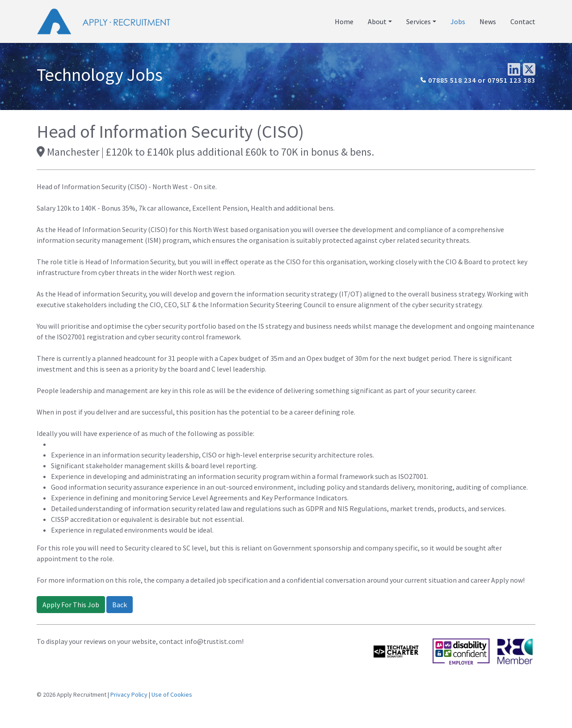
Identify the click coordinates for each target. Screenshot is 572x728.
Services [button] (418, 21)
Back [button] (120, 605)
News (488, 21)
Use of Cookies (172, 694)
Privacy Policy (129, 694)
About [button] (377, 21)
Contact (523, 21)
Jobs (458, 21)
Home (344, 21)
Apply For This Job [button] (71, 605)
